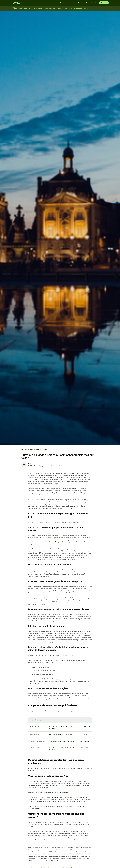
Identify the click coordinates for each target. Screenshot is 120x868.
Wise (86, 500)
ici (39, 808)
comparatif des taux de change (49, 542)
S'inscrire (104, 3)
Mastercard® (55, 797)
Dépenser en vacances (41, 449)
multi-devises (63, 792)
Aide (87, 3)
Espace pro (73, 3)
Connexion (94, 3)
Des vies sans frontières (81, 8)
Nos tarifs (81, 3)
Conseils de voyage (27, 449)
